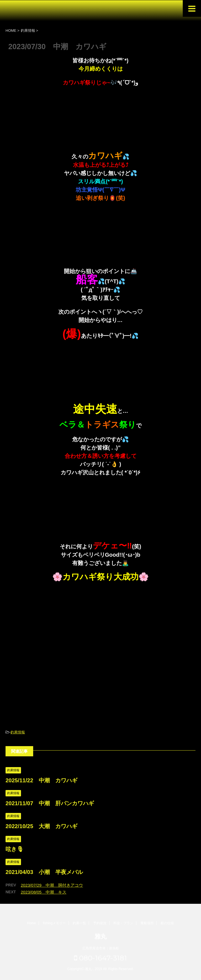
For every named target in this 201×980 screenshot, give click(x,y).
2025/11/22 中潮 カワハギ (41, 780)
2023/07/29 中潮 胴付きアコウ (52, 885)
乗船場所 (147, 923)
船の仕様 (167, 923)
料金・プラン (123, 923)
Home (32, 923)
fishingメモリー (54, 923)
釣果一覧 (79, 923)
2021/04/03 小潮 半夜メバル (44, 872)
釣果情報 (18, 732)
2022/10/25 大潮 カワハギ (41, 826)
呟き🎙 (15, 849)
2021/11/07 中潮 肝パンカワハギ (50, 803)
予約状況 (100, 923)
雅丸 (101, 937)
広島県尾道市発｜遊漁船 (101, 948)
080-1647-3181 (100, 958)
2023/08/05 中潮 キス (44, 892)
